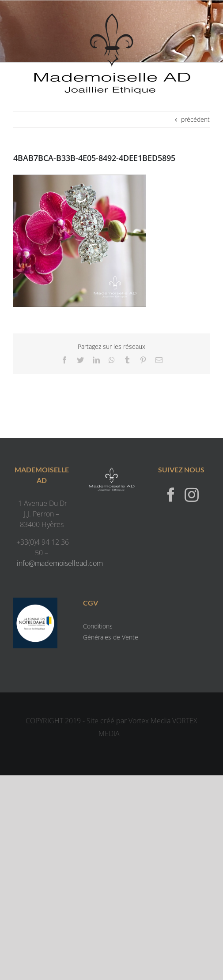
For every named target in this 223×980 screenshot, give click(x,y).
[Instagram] (192, 494)
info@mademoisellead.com (60, 563)
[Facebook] (171, 494)
